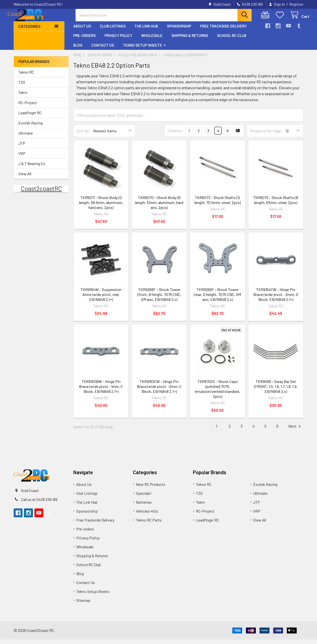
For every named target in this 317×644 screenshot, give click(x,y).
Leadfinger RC (30, 117)
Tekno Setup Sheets (145, 50)
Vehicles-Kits (147, 515)
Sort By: (83, 135)
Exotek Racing (30, 127)
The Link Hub (146, 30)
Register (296, 4)
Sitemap (83, 605)
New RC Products (151, 489)
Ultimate (26, 137)
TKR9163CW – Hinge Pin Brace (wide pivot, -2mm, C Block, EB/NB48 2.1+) (159, 391)
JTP (22, 148)
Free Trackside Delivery (223, 30)
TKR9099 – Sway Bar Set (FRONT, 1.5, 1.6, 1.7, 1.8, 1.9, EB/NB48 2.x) (276, 391)
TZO (22, 87)
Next (295, 431)
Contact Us (103, 50)
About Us (82, 30)
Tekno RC (26, 76)
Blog (78, 50)
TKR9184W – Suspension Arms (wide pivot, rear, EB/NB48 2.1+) (101, 299)
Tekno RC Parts (149, 524)
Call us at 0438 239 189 (39, 504)
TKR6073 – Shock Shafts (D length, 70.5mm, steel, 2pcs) (218, 204)
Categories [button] (29, 31)
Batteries (144, 507)
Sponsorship (179, 30)
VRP (22, 158)
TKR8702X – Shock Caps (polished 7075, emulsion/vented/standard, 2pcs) (217, 393)
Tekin (23, 97)
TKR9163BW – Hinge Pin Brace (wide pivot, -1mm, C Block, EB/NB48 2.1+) (101, 391)
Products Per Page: (266, 135)
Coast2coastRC (41, 193)
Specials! (144, 498)
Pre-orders (84, 40)
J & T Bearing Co (32, 168)
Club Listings (113, 30)
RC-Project (28, 107)
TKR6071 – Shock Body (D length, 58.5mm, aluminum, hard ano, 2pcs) (101, 207)
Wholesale (152, 40)
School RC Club (232, 40)
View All (25, 178)
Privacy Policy (118, 40)
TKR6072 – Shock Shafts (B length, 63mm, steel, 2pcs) (276, 204)
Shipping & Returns (190, 40)
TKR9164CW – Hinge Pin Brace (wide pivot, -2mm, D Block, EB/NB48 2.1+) (276, 299)
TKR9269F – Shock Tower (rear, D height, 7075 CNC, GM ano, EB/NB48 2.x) (217, 299)
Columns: (175, 135)
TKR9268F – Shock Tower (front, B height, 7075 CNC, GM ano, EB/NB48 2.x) (159, 299)
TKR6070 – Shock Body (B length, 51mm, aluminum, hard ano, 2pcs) (159, 207)
